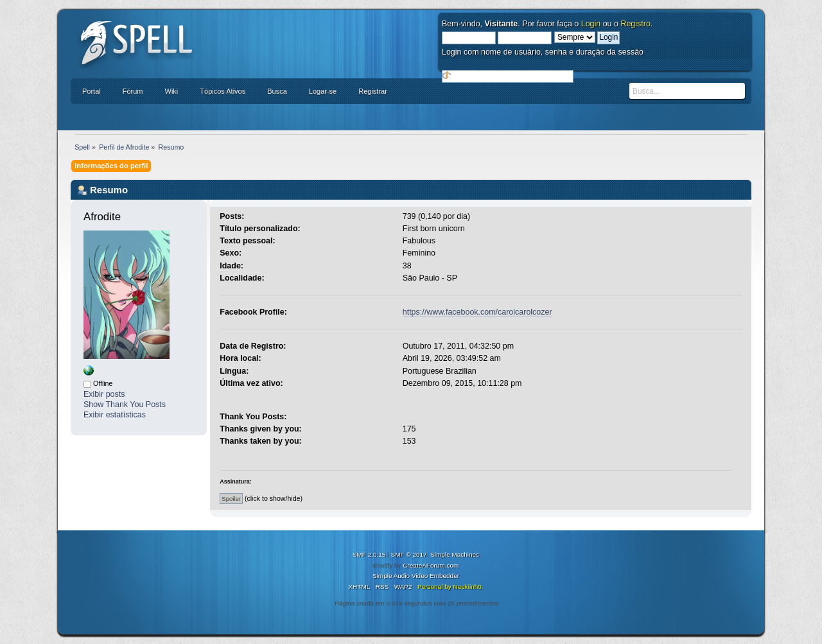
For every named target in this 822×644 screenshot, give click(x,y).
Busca (277, 91)
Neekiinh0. (468, 587)
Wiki (172, 91)
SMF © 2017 (409, 554)
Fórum (133, 91)
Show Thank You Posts (125, 405)
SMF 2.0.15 (369, 554)
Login (591, 24)
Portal (92, 91)
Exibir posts (104, 394)
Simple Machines (455, 554)
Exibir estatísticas (115, 415)
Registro (635, 24)
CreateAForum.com (431, 565)
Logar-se (323, 91)
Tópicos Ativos (223, 91)
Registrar (373, 91)
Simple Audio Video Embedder (416, 576)
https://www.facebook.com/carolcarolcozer (477, 312)
